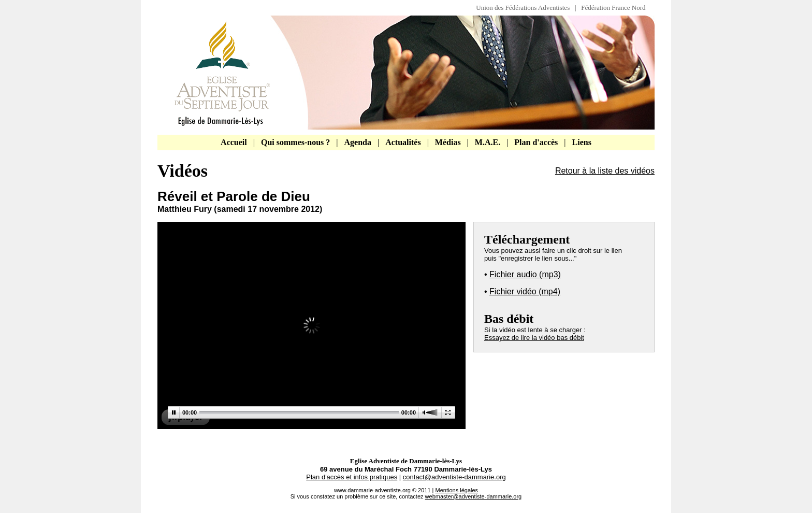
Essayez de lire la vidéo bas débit (534, 338)
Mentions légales (457, 490)
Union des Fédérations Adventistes (525, 8)
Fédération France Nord (613, 8)
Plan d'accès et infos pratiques (352, 477)
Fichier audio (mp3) (525, 274)
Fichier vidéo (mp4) (525, 291)
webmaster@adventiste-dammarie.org (474, 496)
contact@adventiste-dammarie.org (454, 477)
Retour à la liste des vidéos (605, 171)
